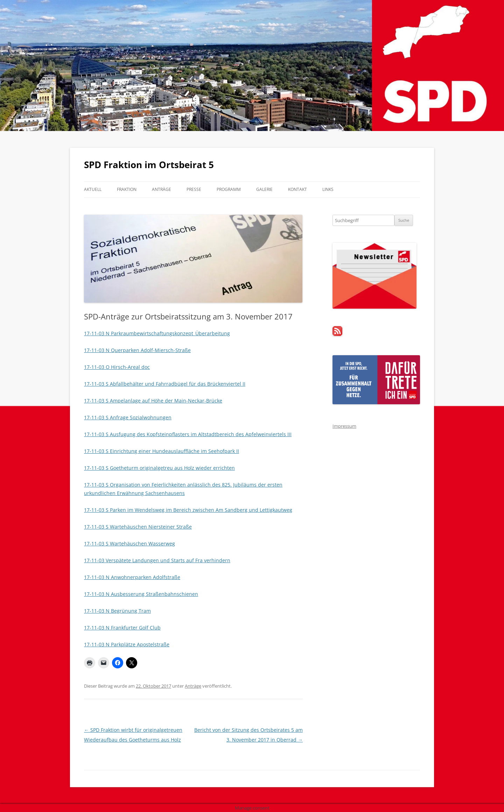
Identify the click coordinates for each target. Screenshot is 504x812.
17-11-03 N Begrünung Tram (117, 611)
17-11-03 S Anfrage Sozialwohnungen (128, 417)
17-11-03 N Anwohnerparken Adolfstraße (132, 577)
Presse (194, 189)
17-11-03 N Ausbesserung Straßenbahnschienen (141, 594)
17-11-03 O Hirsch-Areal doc (117, 367)
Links (328, 189)
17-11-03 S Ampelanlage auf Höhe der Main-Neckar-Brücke (153, 401)
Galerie (264, 189)
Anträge (162, 189)
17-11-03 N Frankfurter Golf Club (122, 628)
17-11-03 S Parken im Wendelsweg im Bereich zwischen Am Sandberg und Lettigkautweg (188, 510)
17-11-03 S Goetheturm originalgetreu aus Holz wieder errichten (159, 468)
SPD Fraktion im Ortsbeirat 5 (149, 165)
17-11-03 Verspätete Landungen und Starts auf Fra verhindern (157, 560)
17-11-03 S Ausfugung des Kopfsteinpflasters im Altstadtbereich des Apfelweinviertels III (188, 434)
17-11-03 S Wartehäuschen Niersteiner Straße (138, 527)
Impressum (344, 426)
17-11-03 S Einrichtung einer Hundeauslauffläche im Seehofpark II (162, 451)
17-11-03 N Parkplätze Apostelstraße (127, 644)
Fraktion (127, 189)
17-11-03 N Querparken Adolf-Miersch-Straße (137, 350)
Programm (229, 189)
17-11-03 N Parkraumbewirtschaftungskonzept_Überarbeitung (157, 333)
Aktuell (93, 189)
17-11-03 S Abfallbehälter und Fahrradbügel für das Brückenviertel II (165, 384)
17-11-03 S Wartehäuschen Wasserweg (129, 543)
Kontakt (297, 189)
